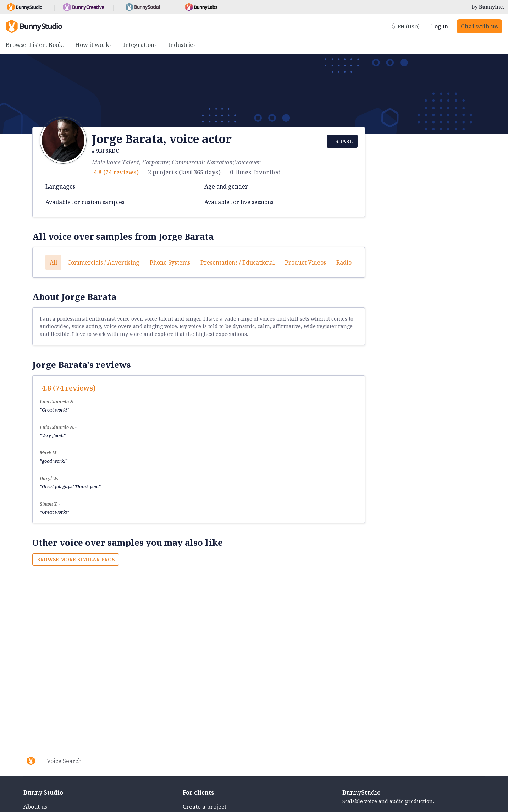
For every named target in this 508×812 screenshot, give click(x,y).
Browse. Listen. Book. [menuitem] (35, 45)
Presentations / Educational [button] (238, 262)
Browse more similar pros (76, 559)
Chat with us (479, 26)
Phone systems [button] (170, 262)
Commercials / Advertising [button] (103, 262)
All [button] (53, 262)
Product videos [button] (305, 262)
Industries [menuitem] (182, 45)
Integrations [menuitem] (140, 45)
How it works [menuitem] (93, 45)
